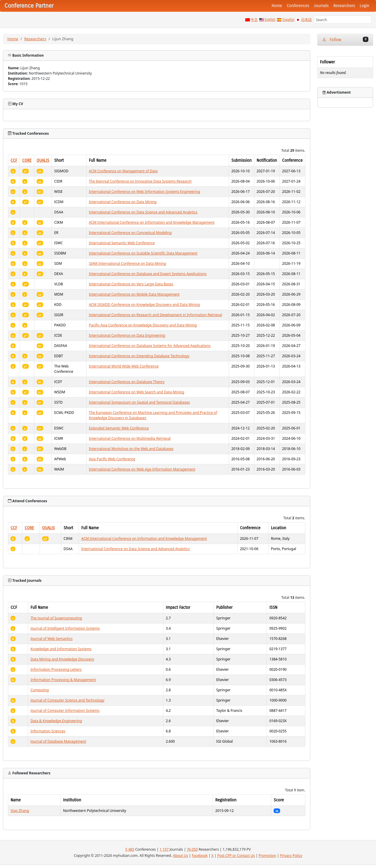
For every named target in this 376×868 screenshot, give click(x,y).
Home (277, 6)
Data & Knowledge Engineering (56, 721)
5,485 (130, 849)
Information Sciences (48, 731)
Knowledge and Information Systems (61, 649)
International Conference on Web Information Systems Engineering (144, 192)
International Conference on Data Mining (123, 202)
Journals (321, 6)
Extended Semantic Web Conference (119, 428)
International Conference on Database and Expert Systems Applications (148, 274)
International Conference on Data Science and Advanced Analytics (143, 212)
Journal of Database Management (58, 741)
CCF (14, 160)
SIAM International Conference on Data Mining (128, 263)
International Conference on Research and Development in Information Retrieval (155, 315)
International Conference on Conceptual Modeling (130, 233)
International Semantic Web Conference (122, 243)
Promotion (267, 856)
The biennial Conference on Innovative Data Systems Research (140, 181)
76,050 (192, 849)
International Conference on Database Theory (127, 382)
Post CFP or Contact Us (236, 856)
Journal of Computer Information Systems (65, 711)
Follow (345, 39)
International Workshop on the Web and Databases (131, 449)
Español (288, 20)
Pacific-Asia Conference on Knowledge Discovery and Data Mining (143, 325)
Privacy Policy (291, 856)
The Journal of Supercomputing (56, 618)
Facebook (200, 856)
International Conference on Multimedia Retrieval (130, 438)
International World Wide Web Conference (124, 366)
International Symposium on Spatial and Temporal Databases (139, 402)
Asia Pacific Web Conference (112, 459)
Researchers (344, 6)
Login (365, 6)
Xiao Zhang (20, 811)
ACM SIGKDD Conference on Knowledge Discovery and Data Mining (144, 305)
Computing (40, 690)
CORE (27, 160)
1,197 (164, 849)
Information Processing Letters (56, 669)
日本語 (306, 20)
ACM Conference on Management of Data (123, 171)
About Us (181, 856)
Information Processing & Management (63, 680)
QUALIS (43, 160)
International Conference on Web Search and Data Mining (137, 392)
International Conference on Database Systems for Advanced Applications (150, 346)
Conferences (298, 6)
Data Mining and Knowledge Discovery (62, 659)
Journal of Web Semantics (52, 639)
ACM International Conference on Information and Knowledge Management (152, 222)
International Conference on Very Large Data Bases (131, 284)
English (270, 20)
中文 (254, 20)
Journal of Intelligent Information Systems (65, 628)
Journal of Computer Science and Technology (67, 700)
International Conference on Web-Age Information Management (142, 469)
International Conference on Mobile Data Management (134, 294)
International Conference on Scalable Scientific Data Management (143, 253)
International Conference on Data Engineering (127, 335)
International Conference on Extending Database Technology (139, 356)
